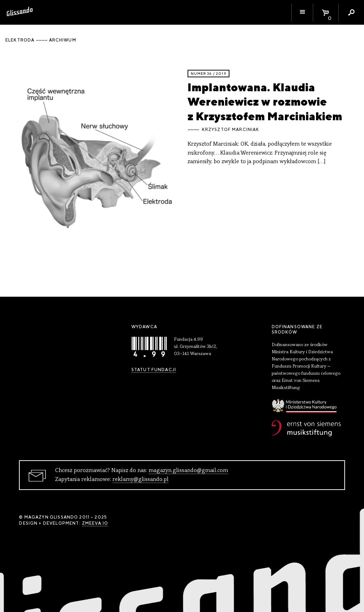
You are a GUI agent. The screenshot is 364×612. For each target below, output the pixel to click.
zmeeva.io (95, 523)
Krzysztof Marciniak (231, 130)
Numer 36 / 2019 (208, 74)
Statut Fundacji (154, 370)
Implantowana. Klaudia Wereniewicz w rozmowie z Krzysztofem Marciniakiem (265, 102)
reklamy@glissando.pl (140, 480)
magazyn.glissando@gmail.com (188, 471)
